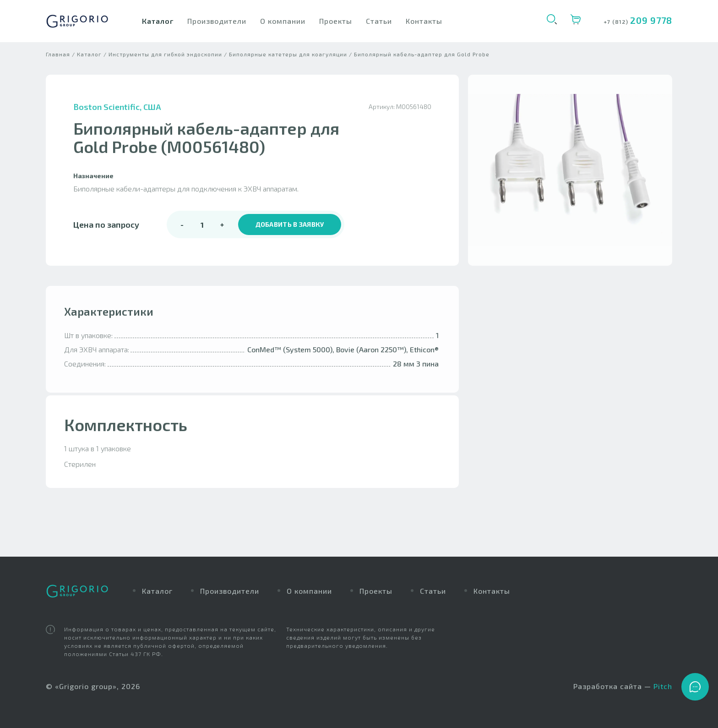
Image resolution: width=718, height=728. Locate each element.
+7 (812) (617, 22)
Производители (217, 21)
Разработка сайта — (623, 687)
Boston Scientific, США (117, 114)
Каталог (158, 21)
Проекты (336, 21)
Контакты (424, 21)
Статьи (379, 21)
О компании (283, 21)
